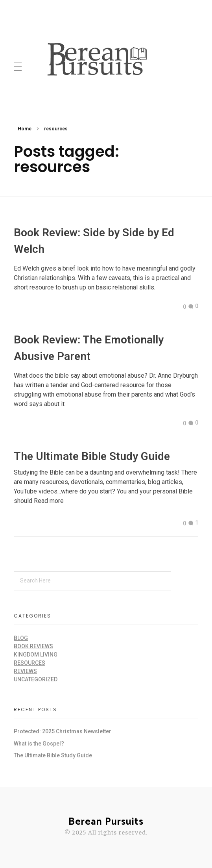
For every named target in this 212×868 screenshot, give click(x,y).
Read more (49, 501)
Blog (21, 638)
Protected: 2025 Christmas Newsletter (63, 731)
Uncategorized (36, 679)
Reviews (25, 671)
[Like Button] (179, 307)
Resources (29, 663)
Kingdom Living (36, 655)
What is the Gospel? (39, 744)
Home (25, 129)
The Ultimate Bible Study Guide (92, 456)
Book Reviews (33, 646)
